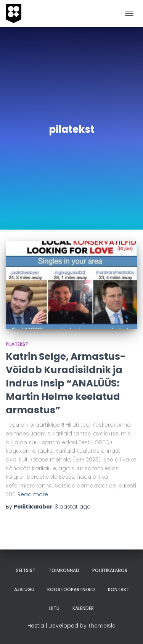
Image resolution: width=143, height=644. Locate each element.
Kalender (83, 608)
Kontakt (119, 589)
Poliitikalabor (110, 570)
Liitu (54, 608)
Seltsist (26, 570)
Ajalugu (24, 589)
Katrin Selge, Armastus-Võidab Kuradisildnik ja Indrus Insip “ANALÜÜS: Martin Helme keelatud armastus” (66, 383)
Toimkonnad (64, 570)
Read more (33, 494)
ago (73, 507)
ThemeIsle (102, 626)
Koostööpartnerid (71, 589)
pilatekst (17, 344)
